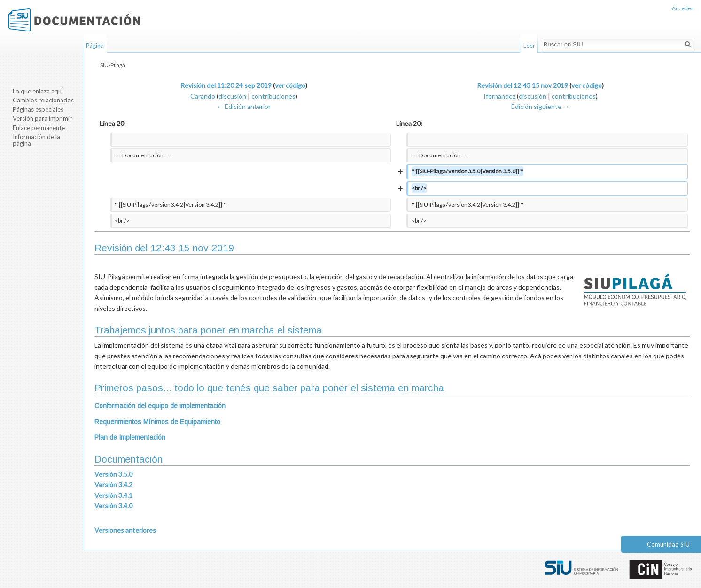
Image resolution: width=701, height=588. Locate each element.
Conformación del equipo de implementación (160, 406)
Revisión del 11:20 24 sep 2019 (226, 85)
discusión (232, 96)
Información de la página (36, 140)
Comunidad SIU (668, 544)
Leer (529, 46)
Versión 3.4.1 (113, 495)
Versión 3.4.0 (113, 506)
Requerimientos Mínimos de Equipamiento (157, 422)
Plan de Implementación (130, 437)
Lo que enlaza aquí (38, 91)
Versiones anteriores (125, 530)
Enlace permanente (39, 128)
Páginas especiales (38, 109)
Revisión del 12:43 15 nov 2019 (522, 85)
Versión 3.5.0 (113, 474)
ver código (290, 85)
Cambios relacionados (43, 100)
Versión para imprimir (42, 118)
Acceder (683, 8)
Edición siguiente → (540, 106)
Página (95, 46)
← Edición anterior (244, 106)
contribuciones (273, 96)
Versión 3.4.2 (113, 484)
